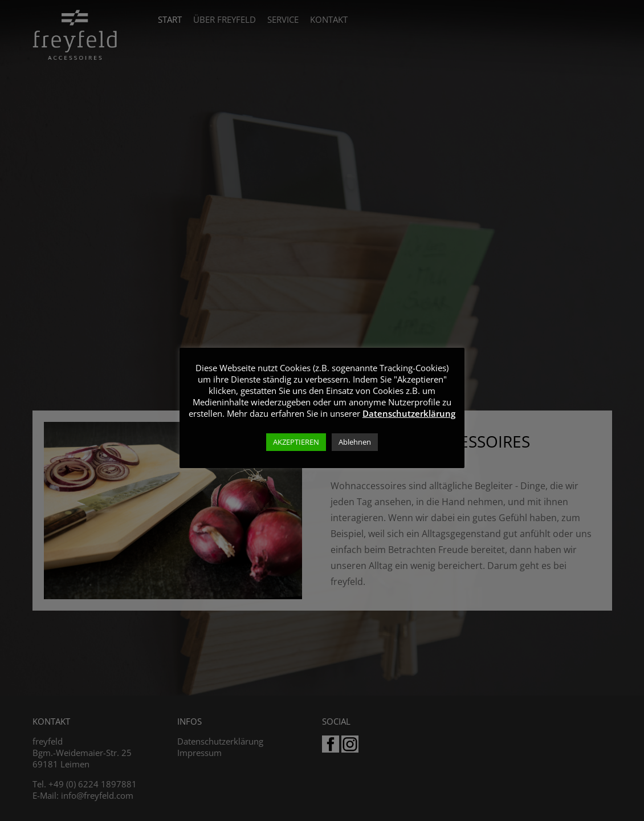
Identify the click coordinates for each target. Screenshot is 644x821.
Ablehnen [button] (355, 442)
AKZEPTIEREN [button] (296, 442)
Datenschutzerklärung (409, 413)
